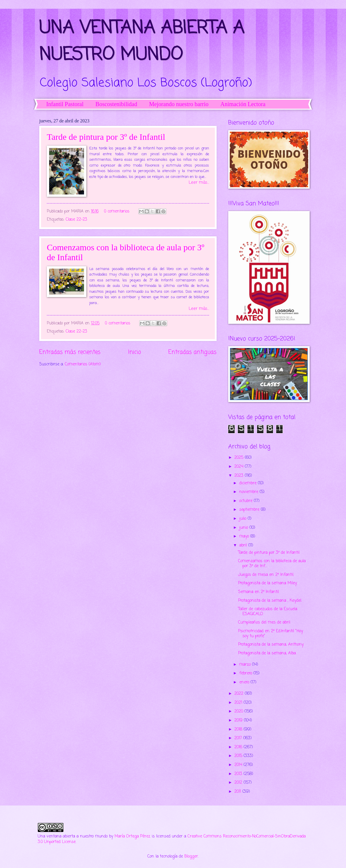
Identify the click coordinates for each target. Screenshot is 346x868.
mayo (245, 536)
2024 (240, 467)
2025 (240, 458)
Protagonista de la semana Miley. (268, 583)
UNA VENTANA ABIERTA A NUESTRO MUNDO (142, 42)
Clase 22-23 (76, 220)
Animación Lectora (243, 104)
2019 (239, 720)
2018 (239, 729)
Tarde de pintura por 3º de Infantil (106, 137)
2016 (239, 747)
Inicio (134, 352)
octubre (247, 501)
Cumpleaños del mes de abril (264, 623)
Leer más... (199, 183)
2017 (239, 738)
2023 (240, 476)
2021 (239, 703)
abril (244, 545)
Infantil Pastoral (65, 104)
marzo (246, 665)
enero (245, 682)
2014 (239, 765)
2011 (238, 792)
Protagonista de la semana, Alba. (267, 653)
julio (244, 519)
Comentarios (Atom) (83, 364)
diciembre (249, 483)
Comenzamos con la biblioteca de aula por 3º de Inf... (272, 564)
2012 (239, 783)
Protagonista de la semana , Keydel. (270, 601)
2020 (239, 711)
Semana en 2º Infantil (258, 592)
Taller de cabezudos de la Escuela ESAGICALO (268, 612)
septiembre (250, 510)
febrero (246, 673)
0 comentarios (117, 211)
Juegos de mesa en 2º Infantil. (266, 575)
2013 (239, 774)
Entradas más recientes (70, 352)
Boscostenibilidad (116, 104)
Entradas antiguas (192, 352)
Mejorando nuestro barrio (179, 104)
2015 (239, 756)
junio (244, 528)
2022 (240, 694)
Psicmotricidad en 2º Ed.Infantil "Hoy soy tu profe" (271, 634)
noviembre (249, 492)
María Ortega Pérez (132, 836)
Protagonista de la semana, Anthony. (271, 645)
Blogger (191, 857)
